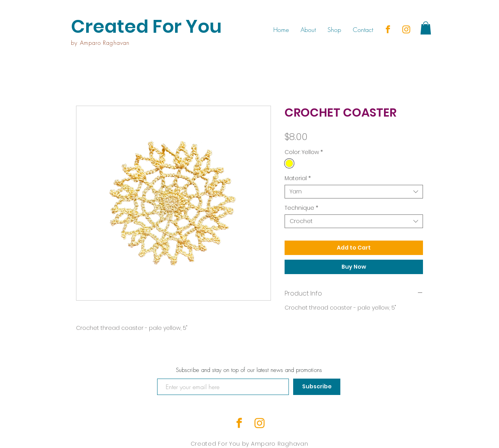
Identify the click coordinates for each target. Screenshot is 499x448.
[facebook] (388, 29)
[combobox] (354, 192)
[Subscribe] (317, 387)
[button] (426, 28)
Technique (301, 208)
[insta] (406, 29)
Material (298, 178)
